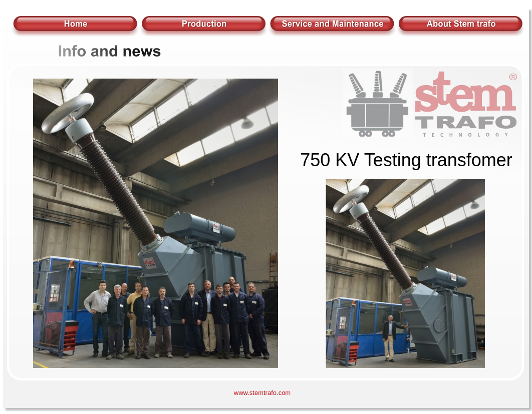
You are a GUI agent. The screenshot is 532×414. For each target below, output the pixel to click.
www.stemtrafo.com (262, 393)
